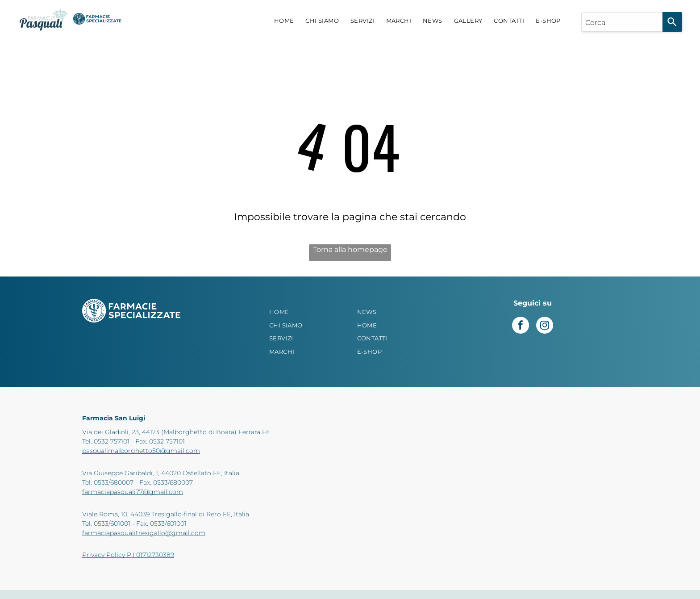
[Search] (672, 22)
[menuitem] (284, 21)
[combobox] (622, 22)
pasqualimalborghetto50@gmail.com (141, 451)
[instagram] (545, 326)
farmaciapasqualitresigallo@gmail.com (144, 533)
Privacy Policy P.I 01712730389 (128, 555)
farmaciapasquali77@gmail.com (133, 492)
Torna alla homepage (350, 249)
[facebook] (521, 326)
